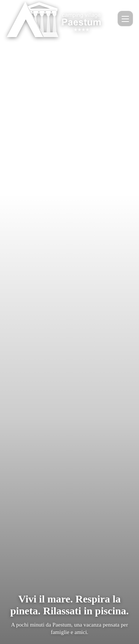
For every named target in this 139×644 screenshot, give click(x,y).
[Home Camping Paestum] (55, 19)
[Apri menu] (125, 19)
